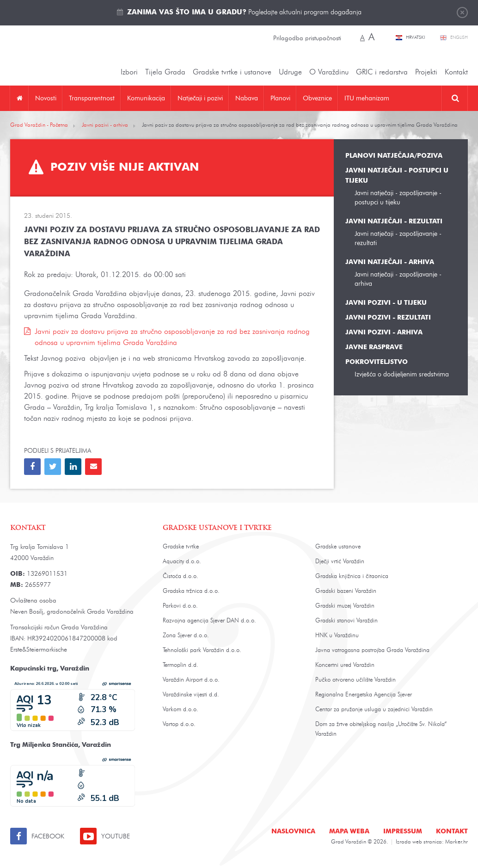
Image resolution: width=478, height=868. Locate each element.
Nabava (247, 98)
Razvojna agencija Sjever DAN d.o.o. (209, 621)
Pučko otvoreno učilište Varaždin (355, 680)
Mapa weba (349, 831)
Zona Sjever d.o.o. (186, 636)
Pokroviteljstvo (377, 362)
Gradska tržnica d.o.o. (191, 591)
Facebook (48, 837)
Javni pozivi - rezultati (388, 318)
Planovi (280, 98)
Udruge (290, 73)
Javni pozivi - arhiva (105, 125)
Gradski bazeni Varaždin (346, 591)
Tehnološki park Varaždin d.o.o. (202, 650)
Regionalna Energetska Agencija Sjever (364, 695)
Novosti (46, 98)
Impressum (403, 831)
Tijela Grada (165, 73)
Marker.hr (457, 842)
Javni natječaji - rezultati (394, 222)
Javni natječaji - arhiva (390, 262)
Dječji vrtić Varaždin (340, 562)
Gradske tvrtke (181, 547)
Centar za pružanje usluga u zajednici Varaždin (374, 710)
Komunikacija (146, 98)
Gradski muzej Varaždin (345, 606)
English (459, 37)
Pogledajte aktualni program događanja (244, 13)
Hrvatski (416, 37)
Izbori (129, 73)
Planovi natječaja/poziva (394, 156)
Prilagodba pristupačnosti (307, 38)
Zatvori (462, 12)
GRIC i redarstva (382, 73)
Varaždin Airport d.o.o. (191, 680)
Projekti (426, 73)
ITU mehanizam (367, 98)
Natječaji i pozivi (200, 98)
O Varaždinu (329, 73)
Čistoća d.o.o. (181, 576)
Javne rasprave (374, 347)
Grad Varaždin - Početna (39, 125)
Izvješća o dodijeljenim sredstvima (402, 374)
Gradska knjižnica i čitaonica (352, 576)
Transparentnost (92, 98)
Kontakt (456, 73)
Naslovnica (293, 831)
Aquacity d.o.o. (182, 562)
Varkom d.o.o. (181, 710)
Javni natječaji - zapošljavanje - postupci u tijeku (398, 198)
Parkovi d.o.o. (180, 606)
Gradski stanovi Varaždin (346, 621)
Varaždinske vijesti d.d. (191, 695)
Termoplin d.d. (181, 665)
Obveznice (317, 98)
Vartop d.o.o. (179, 724)
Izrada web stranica (419, 842)
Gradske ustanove (338, 547)
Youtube (116, 837)
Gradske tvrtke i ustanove (232, 73)
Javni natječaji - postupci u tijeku (397, 176)
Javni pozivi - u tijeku (386, 303)
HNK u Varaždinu (337, 636)
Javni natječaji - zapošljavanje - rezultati (398, 238)
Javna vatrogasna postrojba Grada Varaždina (372, 650)
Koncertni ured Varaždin (345, 665)
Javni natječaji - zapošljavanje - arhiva (398, 279)
